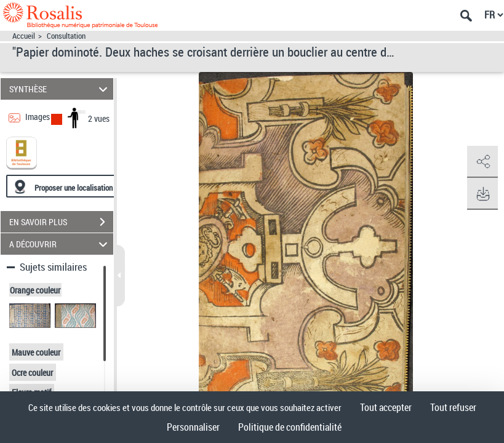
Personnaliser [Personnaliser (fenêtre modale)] (193, 427)
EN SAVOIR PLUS (61, 222)
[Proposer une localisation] (65, 186)
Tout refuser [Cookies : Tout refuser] (453, 407)
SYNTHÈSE (60, 89)
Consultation (66, 36)
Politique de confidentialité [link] (290, 427)
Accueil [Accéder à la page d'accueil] (24, 36)
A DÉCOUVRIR (60, 244)
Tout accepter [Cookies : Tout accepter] (386, 407)
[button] (482, 162)
